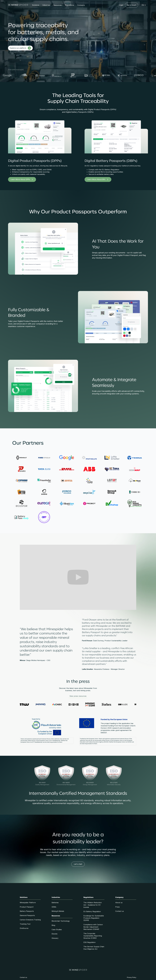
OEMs (54, 907)
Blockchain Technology (61, 921)
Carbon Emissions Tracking (30, 920)
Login (121, 5)
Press (117, 907)
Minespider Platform (28, 903)
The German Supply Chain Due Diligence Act (94, 948)
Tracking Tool (25, 924)
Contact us (120, 911)
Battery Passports (27, 911)
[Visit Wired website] (75, 704)
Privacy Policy (132, 977)
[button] (36, 5)
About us (119, 903)
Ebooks (55, 934)
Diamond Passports (27, 915)
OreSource (24, 928)
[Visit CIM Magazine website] (124, 704)
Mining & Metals (58, 911)
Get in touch (132, 5)
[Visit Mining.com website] (91, 704)
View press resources (78, 696)
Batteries (55, 903)
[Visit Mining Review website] (42, 704)
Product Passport (27, 907)
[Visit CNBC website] (59, 704)
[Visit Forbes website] (108, 704)
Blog (53, 925)
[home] (18, 5)
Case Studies (57, 930)
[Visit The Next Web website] (26, 704)
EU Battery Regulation (92, 911)
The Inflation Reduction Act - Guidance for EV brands (93, 905)
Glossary (55, 938)
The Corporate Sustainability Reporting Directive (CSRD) (93, 936)
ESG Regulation (89, 942)
